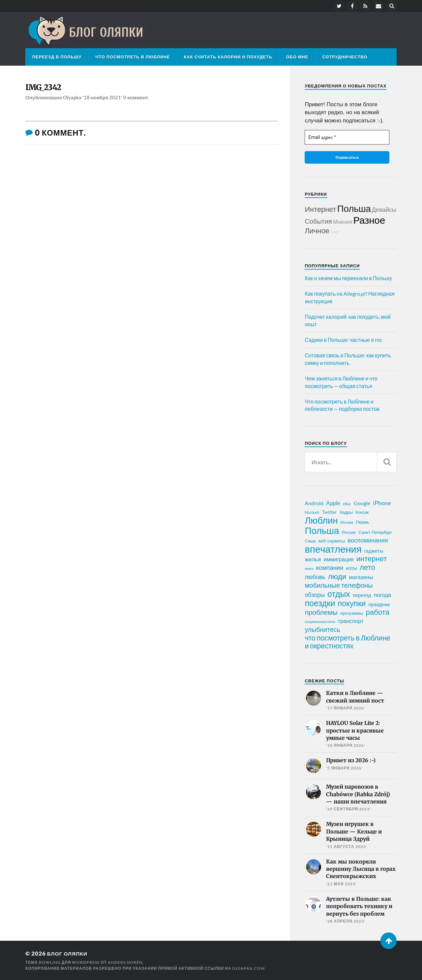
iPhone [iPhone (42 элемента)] (382, 503)
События (318, 221)
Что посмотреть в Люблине (133, 57)
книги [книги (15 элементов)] (309, 568)
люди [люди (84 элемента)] (337, 576)
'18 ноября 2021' (103, 98)
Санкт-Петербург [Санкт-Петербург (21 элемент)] (375, 532)
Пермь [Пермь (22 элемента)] (362, 522)
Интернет (320, 209)
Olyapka (72, 98)
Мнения (343, 222)
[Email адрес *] (347, 137)
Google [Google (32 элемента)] (362, 503)
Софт (335, 232)
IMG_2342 (45, 88)
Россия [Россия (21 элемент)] (349, 532)
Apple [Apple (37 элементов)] (333, 503)
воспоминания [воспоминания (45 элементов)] (368, 540)
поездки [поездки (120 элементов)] (320, 603)
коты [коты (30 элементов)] (352, 568)
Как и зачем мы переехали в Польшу (348, 278)
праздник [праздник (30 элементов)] (379, 604)
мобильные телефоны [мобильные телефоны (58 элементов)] (339, 585)
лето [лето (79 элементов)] (367, 567)
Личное (317, 230)
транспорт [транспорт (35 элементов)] (350, 621)
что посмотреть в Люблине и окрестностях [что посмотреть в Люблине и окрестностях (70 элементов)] (347, 642)
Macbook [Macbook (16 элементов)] (312, 512)
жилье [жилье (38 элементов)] (313, 559)
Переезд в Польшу (57, 57)
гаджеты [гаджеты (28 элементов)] (374, 551)
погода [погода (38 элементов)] (382, 595)
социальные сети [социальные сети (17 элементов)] (320, 621)
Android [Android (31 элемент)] (314, 503)
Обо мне (297, 57)
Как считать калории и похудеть (228, 57)
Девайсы (384, 210)
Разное (369, 220)
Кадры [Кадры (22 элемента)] (346, 512)
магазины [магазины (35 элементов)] (361, 577)
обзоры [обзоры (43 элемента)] (315, 595)
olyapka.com (248, 968)
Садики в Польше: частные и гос (343, 340)
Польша (354, 208)
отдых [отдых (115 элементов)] (339, 594)
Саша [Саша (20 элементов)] (310, 541)
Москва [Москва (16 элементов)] (347, 522)
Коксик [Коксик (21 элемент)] (362, 512)
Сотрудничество (345, 57)
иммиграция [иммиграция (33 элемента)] (339, 559)
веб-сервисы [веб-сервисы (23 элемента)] (332, 541)
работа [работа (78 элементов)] (377, 612)
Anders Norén (125, 962)
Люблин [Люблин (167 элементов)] (321, 520)
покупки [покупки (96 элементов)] (352, 603)
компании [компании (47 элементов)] (330, 568)
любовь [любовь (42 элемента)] (315, 577)
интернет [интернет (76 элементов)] (372, 559)
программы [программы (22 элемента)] (352, 613)
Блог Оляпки (69, 953)
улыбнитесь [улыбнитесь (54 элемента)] (322, 629)
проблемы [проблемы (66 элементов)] (321, 612)
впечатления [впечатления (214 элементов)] (333, 549)
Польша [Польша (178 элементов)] (322, 530)
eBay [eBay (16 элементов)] (347, 504)
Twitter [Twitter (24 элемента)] (330, 512)
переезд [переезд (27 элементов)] (362, 595)
